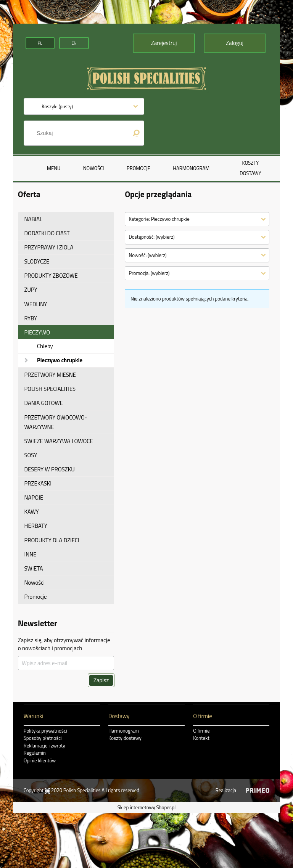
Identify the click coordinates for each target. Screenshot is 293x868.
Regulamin (35, 753)
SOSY (31, 455)
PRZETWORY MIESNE (50, 375)
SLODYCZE (37, 261)
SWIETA (34, 568)
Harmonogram (124, 731)
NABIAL (34, 219)
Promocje (36, 597)
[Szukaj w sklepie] (79, 133)
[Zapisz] (101, 680)
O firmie (201, 731)
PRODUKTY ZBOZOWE (51, 276)
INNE (31, 554)
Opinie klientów (40, 760)
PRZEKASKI (38, 483)
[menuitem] (54, 168)
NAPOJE (34, 497)
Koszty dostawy (125, 738)
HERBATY (36, 526)
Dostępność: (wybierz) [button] (151, 237)
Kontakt (201, 738)
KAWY (32, 512)
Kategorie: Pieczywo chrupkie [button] (159, 219)
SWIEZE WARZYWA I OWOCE (59, 441)
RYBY (31, 318)
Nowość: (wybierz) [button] (147, 255)
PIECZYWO (37, 332)
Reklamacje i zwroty (44, 746)
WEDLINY (36, 304)
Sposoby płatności (43, 738)
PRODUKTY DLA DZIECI (52, 540)
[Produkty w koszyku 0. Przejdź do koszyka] (57, 106)
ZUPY (31, 290)
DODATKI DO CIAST (47, 233)
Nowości (35, 583)
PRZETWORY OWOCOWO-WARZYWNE (56, 422)
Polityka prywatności (45, 731)
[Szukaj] (136, 133)
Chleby (45, 346)
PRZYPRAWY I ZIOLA (49, 247)
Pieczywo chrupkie (60, 360)
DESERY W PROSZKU (50, 469)
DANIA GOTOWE (44, 403)
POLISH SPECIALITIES (50, 389)
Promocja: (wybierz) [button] (149, 273)
